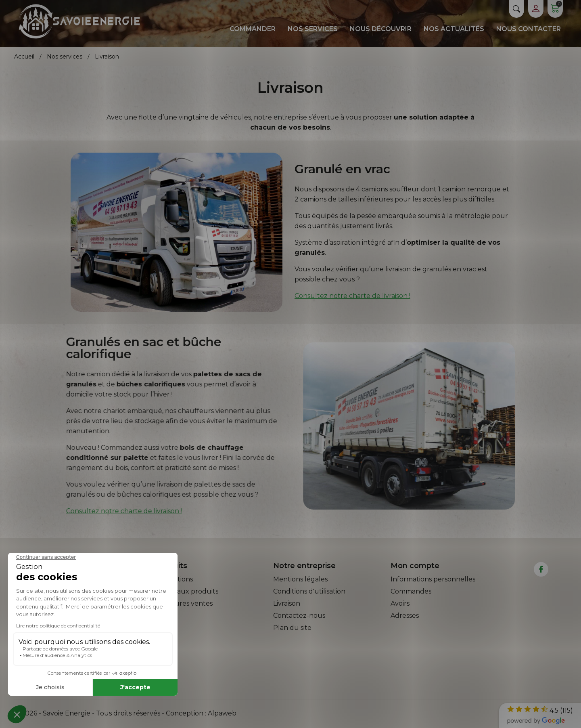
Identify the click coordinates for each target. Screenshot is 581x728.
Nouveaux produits (187, 591)
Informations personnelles (433, 579)
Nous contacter (529, 29)
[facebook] (541, 569)
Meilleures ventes (184, 603)
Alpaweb (222, 713)
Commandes (411, 591)
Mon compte (415, 566)
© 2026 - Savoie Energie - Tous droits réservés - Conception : (111, 713)
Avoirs (400, 603)
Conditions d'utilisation (309, 591)
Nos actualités (454, 29)
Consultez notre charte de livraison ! (352, 296)
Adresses (405, 616)
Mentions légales (300, 579)
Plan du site (292, 628)
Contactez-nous (299, 616)
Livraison (287, 603)
